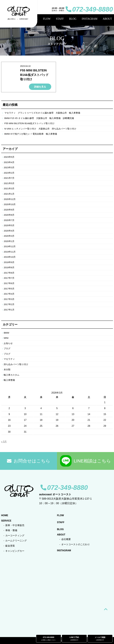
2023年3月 (9, 167)
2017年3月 (9, 299)
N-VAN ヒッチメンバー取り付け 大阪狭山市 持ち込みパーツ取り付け (40, 129)
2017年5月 (9, 289)
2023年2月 (9, 173)
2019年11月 (10, 252)
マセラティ (9, 359)
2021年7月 (9, 178)
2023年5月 (9, 157)
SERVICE (32, 19)
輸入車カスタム (12, 375)
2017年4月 (9, 294)
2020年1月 (9, 241)
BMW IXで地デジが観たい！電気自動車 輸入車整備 (31, 134)
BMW (6, 333)
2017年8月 (9, 273)
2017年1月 (9, 310)
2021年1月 (9, 194)
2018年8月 (9, 267)
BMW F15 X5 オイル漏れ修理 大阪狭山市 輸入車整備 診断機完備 (39, 118)
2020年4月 (9, 231)
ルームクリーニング (16, 541)
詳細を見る (40, 87)
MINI (6, 338)
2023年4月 (9, 162)
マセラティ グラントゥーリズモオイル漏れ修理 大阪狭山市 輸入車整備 (42, 113)
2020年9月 (9, 210)
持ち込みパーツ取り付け (16, 364)
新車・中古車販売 (15, 525)
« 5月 (4, 442)
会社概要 (66, 539)
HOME (17, 19)
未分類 (7, 369)
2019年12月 (10, 246)
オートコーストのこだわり (76, 544)
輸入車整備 (9, 380)
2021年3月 (9, 188)
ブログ (7, 348)
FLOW (47, 19)
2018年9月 (9, 262)
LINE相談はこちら (86, 461)
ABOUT (107, 19)
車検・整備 (11, 530)
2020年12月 (10, 199)
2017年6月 (9, 283)
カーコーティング (15, 536)
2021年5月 (9, 183)
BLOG (73, 19)
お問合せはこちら (29, 461)
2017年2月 (9, 304)
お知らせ (8, 343)
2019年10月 (10, 257)
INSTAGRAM (90, 19)
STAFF (60, 19)
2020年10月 (10, 204)
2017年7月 (9, 278)
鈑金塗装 (10, 546)
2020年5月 (9, 225)
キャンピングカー (15, 551)
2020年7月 (9, 220)
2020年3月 (9, 236)
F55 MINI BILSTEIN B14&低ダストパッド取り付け (34, 75)
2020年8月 (9, 215)
